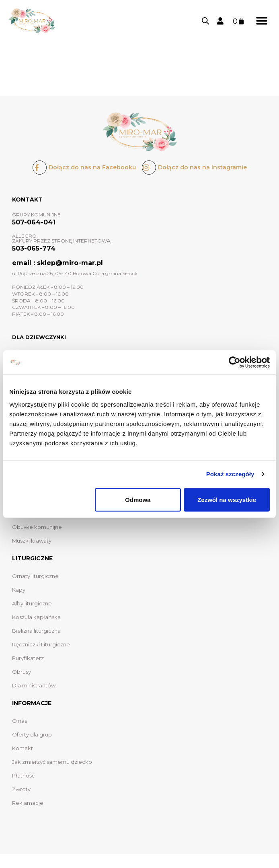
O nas (19, 721)
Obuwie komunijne (37, 527)
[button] (262, 21)
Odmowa (138, 499)
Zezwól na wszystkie (227, 499)
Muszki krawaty (32, 541)
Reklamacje (28, 803)
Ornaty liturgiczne (35, 576)
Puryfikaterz (28, 658)
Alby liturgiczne (32, 603)
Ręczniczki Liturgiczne (41, 644)
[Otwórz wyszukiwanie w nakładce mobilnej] (205, 21)
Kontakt (23, 748)
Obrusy (22, 672)
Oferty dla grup (32, 734)
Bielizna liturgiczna (36, 631)
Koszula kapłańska (36, 617)
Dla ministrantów (34, 685)
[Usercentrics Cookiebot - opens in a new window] (235, 362)
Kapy (19, 590)
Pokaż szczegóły (230, 474)
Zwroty (21, 789)
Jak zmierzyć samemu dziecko (52, 762)
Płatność (23, 775)
